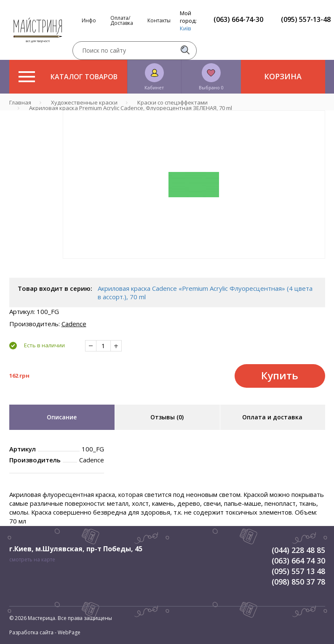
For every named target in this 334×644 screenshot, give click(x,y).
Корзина (283, 76)
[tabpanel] (194, 185)
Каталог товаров (68, 77)
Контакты (159, 21)
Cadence (74, 324)
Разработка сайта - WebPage (45, 632)
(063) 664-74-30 (238, 19)
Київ (186, 28)
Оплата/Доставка (122, 21)
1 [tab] (194, 265)
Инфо (89, 21)
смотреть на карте (32, 559)
